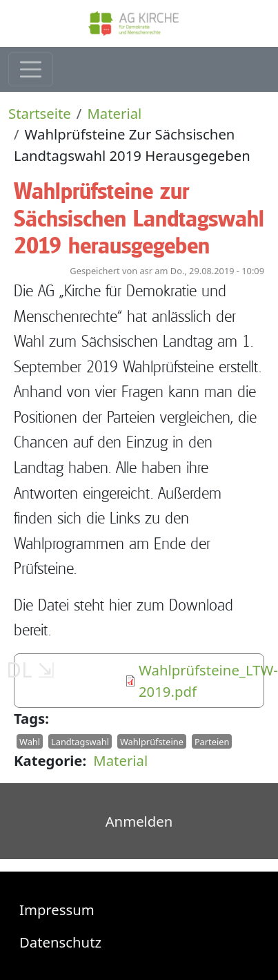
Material (114, 113)
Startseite (40, 113)
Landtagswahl (80, 742)
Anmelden (139, 821)
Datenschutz (60, 942)
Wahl (30, 742)
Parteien (212, 742)
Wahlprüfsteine (152, 742)
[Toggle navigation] (31, 69)
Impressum (57, 910)
